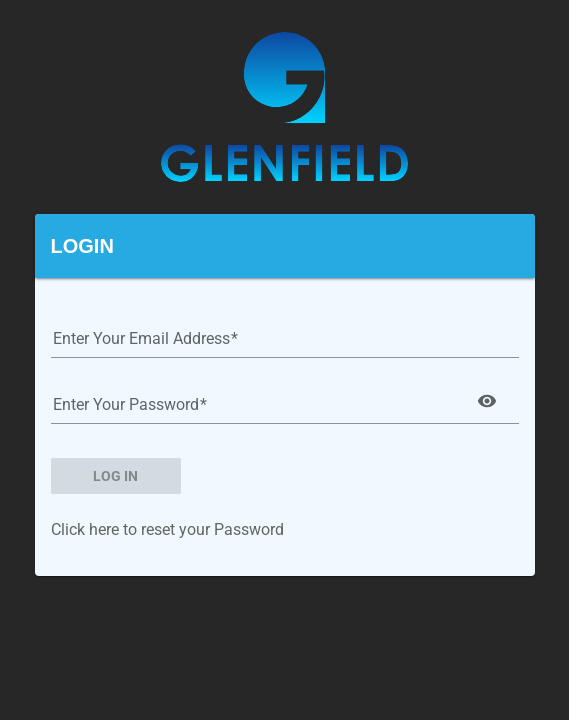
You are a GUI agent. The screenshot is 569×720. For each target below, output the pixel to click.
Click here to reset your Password (167, 529)
